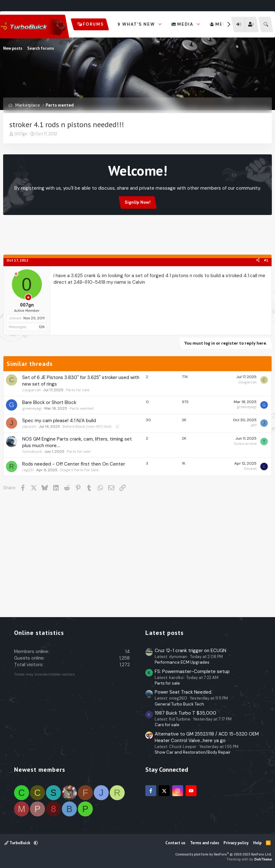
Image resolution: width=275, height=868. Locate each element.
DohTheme (263, 859)
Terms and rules (205, 843)
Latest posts (165, 633)
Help (257, 843)
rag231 (28, 470)
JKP (253, 425)
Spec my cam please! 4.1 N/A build (59, 421)
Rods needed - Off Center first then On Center (74, 464)
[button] (160, 24)
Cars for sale (167, 725)
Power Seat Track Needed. (183, 692)
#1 (266, 260)
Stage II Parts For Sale (79, 470)
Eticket (250, 469)
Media (185, 24)
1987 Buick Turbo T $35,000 (185, 713)
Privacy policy (236, 843)
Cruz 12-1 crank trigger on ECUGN (190, 651)
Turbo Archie (245, 444)
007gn (21, 134)
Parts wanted (82, 408)
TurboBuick (18, 843)
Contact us (175, 843)
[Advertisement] (137, 238)
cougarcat (31, 390)
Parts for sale (78, 390)
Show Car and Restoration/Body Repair (193, 752)
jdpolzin (29, 427)
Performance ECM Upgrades (182, 662)
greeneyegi (32, 408)
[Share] (258, 260)
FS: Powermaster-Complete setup (192, 671)
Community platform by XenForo (224, 854)
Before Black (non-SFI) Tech (87, 427)
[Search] (266, 25)
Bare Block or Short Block (49, 402)
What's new (139, 24)
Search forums (41, 48)
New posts (13, 48)
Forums (93, 24)
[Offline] (16, 274)
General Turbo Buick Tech (179, 704)
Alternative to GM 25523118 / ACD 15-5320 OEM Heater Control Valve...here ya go (207, 737)
